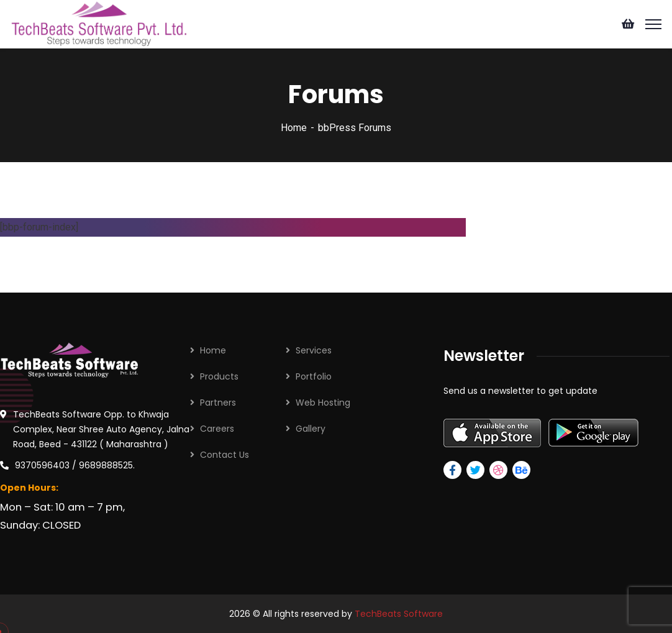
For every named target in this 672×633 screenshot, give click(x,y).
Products (219, 376)
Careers (217, 429)
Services (314, 350)
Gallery (311, 429)
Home (294, 128)
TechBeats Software (399, 614)
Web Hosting (323, 403)
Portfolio (314, 376)
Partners (218, 403)
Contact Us (225, 455)
